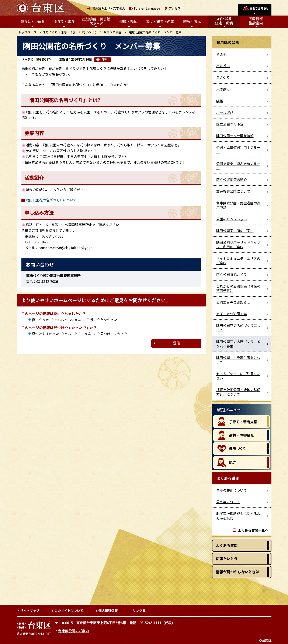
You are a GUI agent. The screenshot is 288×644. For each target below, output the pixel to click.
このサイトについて (69, 611)
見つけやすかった (45, 334)
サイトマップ (30, 611)
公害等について (228, 502)
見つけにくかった (114, 334)
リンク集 (139, 611)
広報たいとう (227, 559)
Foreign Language (147, 8)
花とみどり (90, 32)
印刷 (105, 59)
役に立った (40, 320)
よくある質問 (227, 545)
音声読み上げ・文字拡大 (109, 8)
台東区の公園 (112, 32)
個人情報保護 (108, 611)
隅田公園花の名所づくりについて (51, 200)
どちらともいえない (69, 320)
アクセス (175, 8)
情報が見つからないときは (237, 572)
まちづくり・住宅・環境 (59, 32)
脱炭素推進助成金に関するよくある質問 (238, 516)
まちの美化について (232, 490)
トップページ (27, 32)
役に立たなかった (104, 320)
